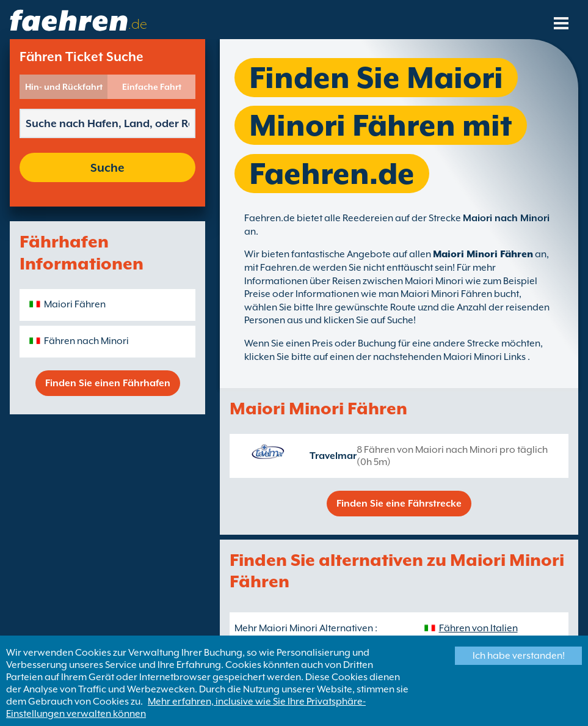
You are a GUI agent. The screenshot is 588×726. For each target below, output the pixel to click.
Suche (107, 167)
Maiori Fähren (75, 304)
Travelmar (333, 456)
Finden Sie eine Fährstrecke (399, 504)
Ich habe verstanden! (519, 656)
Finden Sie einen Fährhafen (108, 383)
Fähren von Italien (478, 628)
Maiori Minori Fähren (483, 254)
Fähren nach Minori (86, 341)
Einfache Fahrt (152, 87)
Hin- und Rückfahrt (64, 87)
